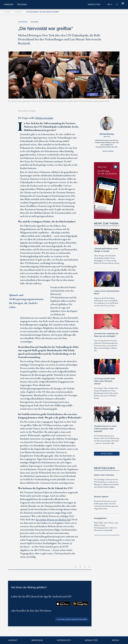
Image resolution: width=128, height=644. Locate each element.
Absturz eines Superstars (104, 475)
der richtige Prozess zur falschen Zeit (53, 520)
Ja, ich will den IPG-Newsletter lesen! (72, 619)
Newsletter (91, 640)
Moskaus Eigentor (101, 497)
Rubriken (9, 4)
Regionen (22, 4)
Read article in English (27, 111)
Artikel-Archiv (107, 454)
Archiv (115, 640)
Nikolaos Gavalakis (44, 118)
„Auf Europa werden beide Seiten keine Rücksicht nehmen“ (104, 381)
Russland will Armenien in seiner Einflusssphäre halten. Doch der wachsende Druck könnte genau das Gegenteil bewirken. (106, 505)
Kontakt (13, 640)
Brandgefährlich (100, 518)
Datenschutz (64, 640)
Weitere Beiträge (108, 151)
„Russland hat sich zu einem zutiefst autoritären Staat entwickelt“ (105, 429)
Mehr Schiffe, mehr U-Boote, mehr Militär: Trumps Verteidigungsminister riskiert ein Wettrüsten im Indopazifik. (106, 527)
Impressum (37, 640)
